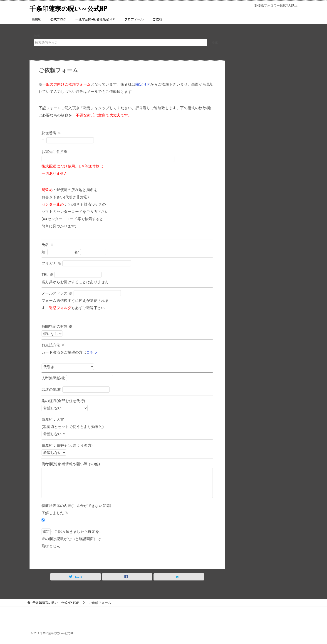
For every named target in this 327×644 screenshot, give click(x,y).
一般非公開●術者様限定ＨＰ (95, 19)
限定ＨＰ (143, 84)
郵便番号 (51, 133)
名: (77, 252)
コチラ (92, 352)
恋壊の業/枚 (52, 390)
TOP (56, 603)
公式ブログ (58, 19)
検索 (37, 36)
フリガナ (51, 263)
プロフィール (134, 19)
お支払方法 (53, 345)
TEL (47, 275)
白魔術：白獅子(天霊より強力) (67, 445)
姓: (44, 252)
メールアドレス (57, 293)
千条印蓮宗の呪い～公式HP (71, 8)
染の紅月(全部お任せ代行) (64, 401)
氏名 (48, 245)
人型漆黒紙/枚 (54, 378)
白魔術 (37, 19)
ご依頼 (157, 19)
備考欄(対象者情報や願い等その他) (71, 464)
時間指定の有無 (57, 326)
